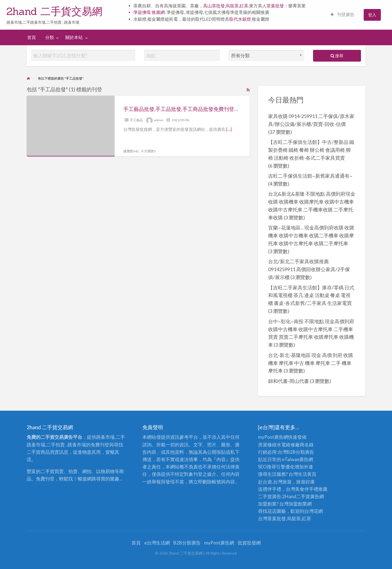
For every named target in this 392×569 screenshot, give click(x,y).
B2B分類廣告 (187, 543)
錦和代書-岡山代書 (289, 381)
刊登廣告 (342, 14)
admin (159, 120)
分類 (50, 37)
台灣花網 (314, 511)
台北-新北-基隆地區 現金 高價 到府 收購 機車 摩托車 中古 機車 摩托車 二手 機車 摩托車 (311, 363)
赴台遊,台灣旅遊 (275, 482)
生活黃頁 (307, 474)
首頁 (32, 37)
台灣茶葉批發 (272, 518)
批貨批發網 (249, 543)
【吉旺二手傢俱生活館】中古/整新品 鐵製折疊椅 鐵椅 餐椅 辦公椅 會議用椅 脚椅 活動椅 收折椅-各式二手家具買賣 (311, 150)
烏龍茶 (232, 6)
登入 (372, 15)
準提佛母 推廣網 (149, 12)
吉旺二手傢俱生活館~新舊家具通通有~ (310, 176)
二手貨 (303, 496)
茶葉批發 (275, 6)
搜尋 (337, 56)
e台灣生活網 (157, 543)
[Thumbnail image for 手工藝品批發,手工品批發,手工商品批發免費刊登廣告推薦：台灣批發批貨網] (71, 126)
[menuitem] (342, 15)
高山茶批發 (214, 6)
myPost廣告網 (273, 437)
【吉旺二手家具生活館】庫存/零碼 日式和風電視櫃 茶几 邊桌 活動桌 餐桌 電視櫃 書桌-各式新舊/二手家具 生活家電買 (311, 295)
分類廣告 (305, 452)
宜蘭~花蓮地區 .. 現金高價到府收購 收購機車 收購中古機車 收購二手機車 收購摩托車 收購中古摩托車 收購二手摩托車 (311, 235)
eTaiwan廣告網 (298, 459)
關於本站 (74, 37)
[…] (229, 129)
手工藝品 (136, 120)
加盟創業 (298, 504)
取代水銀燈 (240, 19)
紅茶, (244, 6)
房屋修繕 (267, 445)
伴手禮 (311, 489)
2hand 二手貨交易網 (54, 11)
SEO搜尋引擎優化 (276, 467)
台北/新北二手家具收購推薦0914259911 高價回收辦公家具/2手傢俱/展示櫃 (309, 269)
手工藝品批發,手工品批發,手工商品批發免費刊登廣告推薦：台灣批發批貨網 (210, 109)
